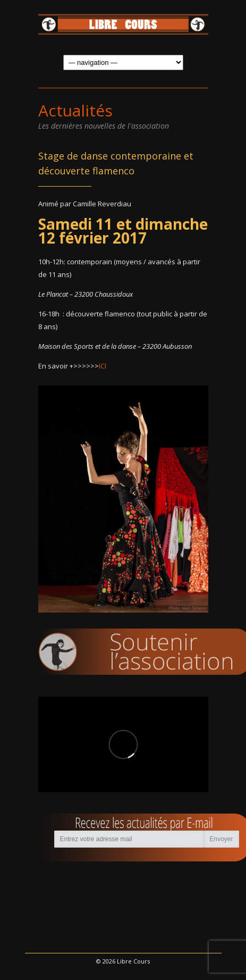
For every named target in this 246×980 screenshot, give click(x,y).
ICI (103, 366)
